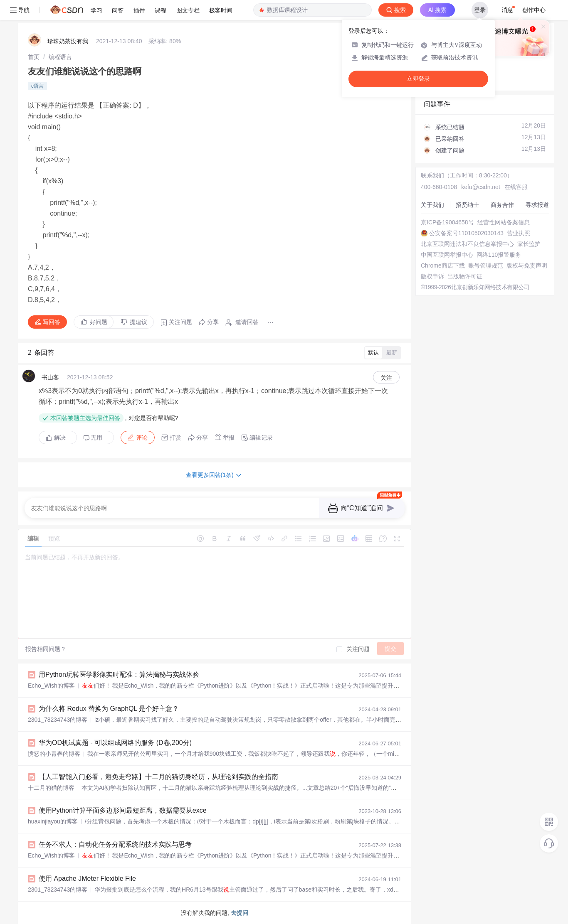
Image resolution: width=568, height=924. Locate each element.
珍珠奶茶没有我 (68, 41)
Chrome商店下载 (443, 265)
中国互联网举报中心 (447, 255)
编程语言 (60, 57)
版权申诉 (432, 276)
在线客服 (516, 187)
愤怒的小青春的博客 (54, 754)
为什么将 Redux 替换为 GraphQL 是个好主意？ (109, 709)
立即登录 (418, 79)
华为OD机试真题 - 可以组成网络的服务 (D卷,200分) (115, 743)
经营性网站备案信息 (504, 222)
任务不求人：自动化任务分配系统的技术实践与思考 (115, 844)
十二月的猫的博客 (51, 788)
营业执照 (519, 233)
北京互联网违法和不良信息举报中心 (467, 244)
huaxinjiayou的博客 (53, 821)
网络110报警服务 (499, 255)
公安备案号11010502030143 (466, 233)
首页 (34, 57)
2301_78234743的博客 (58, 720)
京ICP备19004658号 (447, 222)
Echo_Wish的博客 (51, 686)
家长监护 (529, 244)
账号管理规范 (486, 265)
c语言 (37, 86)
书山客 (50, 377)
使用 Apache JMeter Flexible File (87, 879)
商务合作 (502, 205)
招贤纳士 (467, 205)
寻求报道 (537, 205)
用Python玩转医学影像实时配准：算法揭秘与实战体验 (119, 675)
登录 (480, 10)
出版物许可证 (465, 276)
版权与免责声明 (527, 265)
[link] (34, 57)
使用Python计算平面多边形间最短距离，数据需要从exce (123, 810)
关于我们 (432, 205)
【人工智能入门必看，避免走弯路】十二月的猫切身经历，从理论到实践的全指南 (158, 777)
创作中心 (534, 10)
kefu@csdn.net (481, 187)
